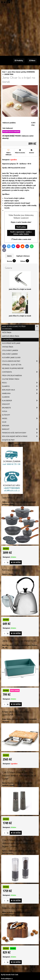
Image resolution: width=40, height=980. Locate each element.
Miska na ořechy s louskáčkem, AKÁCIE (20, 908)
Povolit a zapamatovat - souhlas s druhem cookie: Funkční (21, 233)
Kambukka (20, 393)
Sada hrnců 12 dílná (11, 498)
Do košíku (16, 562)
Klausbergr (20, 401)
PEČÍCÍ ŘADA (7, 333)
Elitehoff (6, 415)
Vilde (4, 422)
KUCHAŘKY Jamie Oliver (11, 358)
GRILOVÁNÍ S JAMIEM (10, 354)
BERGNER (6, 426)
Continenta (20, 372)
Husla (5, 411)
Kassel (20, 418)
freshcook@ (5, 979)
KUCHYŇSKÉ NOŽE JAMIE (11, 343)
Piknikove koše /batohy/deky (20, 433)
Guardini (6, 397)
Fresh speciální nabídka (12, 376)
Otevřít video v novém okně (21, 239)
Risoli (20, 383)
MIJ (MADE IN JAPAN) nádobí (13, 368)
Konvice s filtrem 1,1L (11, 570)
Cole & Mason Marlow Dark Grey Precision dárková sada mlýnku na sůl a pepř (19, 775)
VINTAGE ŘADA (8, 347)
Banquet (20, 429)
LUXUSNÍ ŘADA (8, 340)
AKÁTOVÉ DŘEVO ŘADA (11, 336)
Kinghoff (6, 404)
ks (6, 562)
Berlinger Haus (20, 390)
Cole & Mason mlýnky (20, 361)
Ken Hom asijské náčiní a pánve (20, 436)
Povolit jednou (21, 227)
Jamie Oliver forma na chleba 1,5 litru (19, 641)
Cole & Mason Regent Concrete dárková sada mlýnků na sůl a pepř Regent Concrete (18, 843)
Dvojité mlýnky (8, 440)
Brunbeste (20, 408)
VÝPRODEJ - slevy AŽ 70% (12, 365)
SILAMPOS (20, 386)
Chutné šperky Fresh (11, 379)
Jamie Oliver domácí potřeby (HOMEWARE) (20, 328)
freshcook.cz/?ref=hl (20, 444)
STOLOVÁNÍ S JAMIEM (10, 350)
